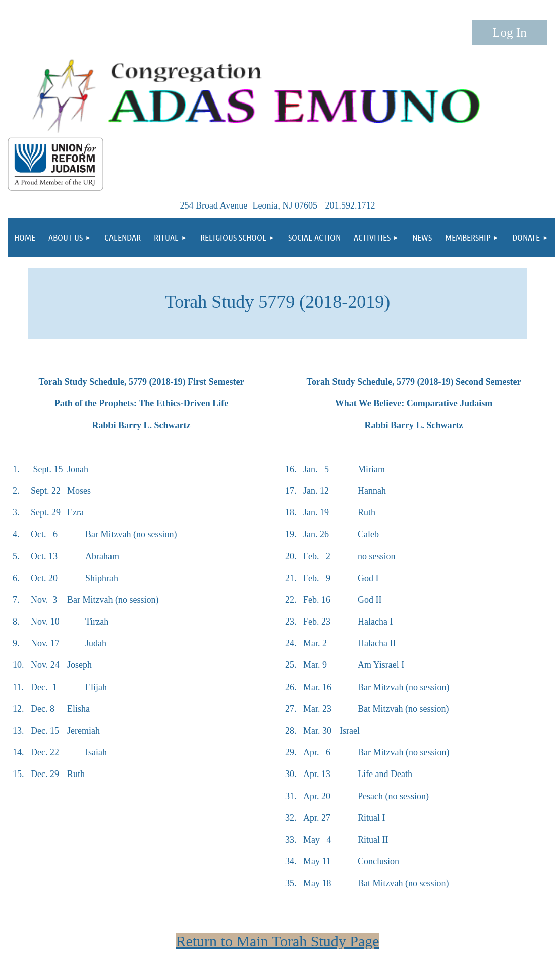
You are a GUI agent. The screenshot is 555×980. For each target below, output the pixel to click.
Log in (510, 33)
